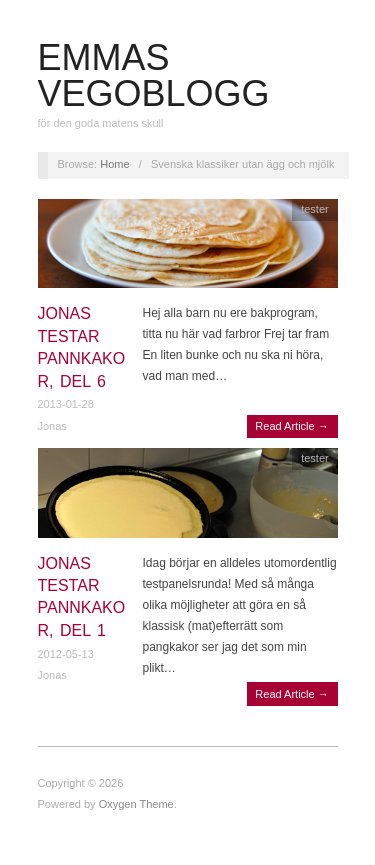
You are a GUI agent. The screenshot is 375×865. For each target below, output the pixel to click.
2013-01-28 (66, 404)
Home (114, 164)
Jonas (52, 426)
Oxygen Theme (136, 804)
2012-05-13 (66, 654)
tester (315, 209)
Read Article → (291, 426)
